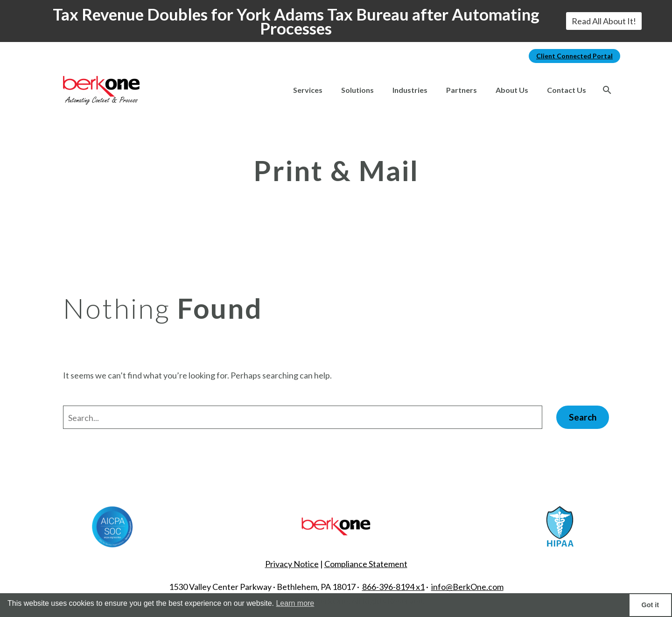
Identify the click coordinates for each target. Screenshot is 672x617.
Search (583, 417)
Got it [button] (651, 605)
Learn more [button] (295, 603)
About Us (512, 90)
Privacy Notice (292, 564)
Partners (462, 90)
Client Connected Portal (574, 56)
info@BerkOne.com (467, 587)
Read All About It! (604, 21)
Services (308, 90)
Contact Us (567, 90)
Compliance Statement (366, 564)
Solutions (357, 90)
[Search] (607, 90)
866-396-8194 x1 (393, 587)
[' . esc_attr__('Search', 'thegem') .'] (303, 417)
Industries (410, 90)
